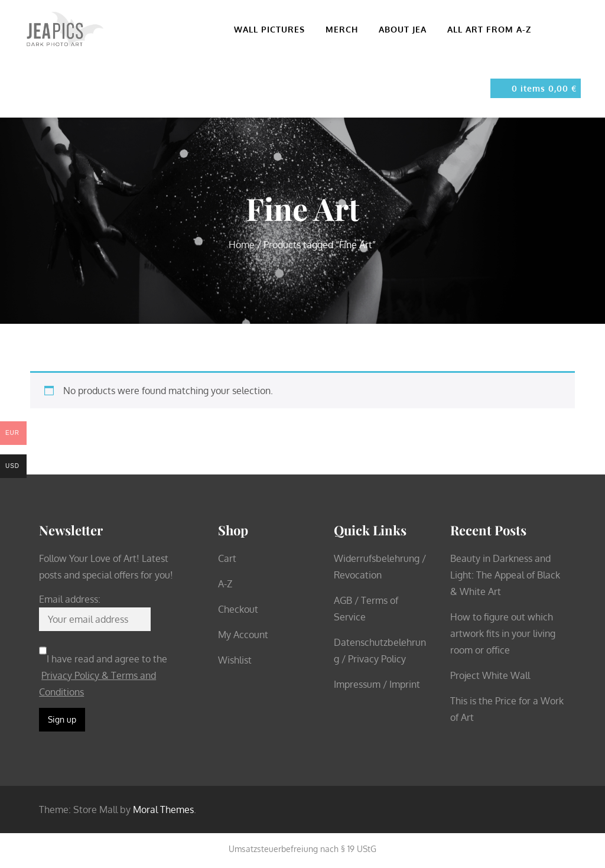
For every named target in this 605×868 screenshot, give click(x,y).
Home (242, 245)
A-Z (225, 584)
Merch (347, 29)
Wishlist (235, 660)
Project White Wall (490, 675)
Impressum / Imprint (377, 684)
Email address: (70, 599)
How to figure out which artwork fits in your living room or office (503, 633)
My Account (243, 635)
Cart (227, 558)
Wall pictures (274, 29)
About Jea (408, 29)
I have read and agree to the (103, 675)
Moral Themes (163, 810)
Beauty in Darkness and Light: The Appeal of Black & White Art (505, 575)
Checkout (238, 609)
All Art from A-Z (489, 29)
